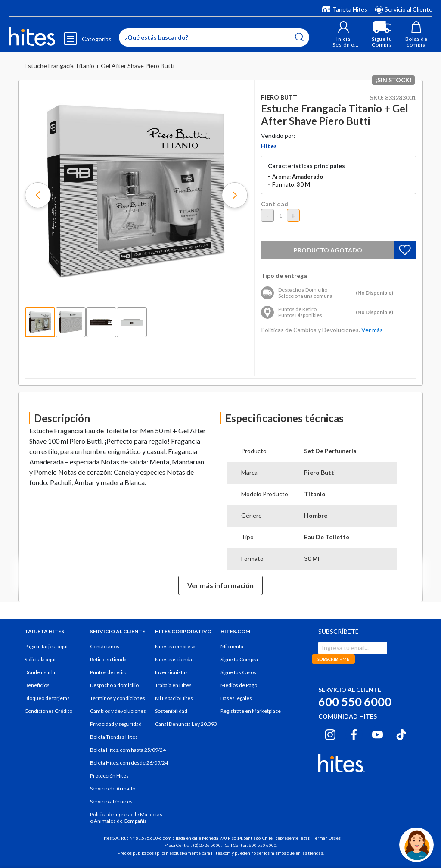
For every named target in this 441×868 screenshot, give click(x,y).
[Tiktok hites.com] (401, 733)
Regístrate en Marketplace (251, 711)
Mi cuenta (232, 646)
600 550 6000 (355, 702)
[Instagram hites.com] (330, 733)
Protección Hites (109, 776)
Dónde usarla (40, 672)
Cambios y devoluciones (118, 711)
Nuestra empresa (175, 646)
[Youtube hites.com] (377, 733)
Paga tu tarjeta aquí (46, 646)
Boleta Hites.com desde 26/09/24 (129, 763)
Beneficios (37, 685)
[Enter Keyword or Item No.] (214, 37)
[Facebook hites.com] (354, 733)
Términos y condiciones (118, 698)
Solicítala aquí (40, 659)
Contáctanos (105, 646)
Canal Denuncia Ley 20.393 (186, 724)
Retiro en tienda (108, 659)
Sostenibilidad (171, 711)
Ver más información (220, 585)
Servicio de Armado (113, 789)
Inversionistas (171, 672)
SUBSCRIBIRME (333, 659)
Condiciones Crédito (48, 711)
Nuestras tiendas (175, 659)
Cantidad (275, 204)
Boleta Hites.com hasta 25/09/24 (128, 750)
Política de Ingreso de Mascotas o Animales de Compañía (126, 818)
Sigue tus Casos (238, 672)
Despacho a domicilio (114, 685)
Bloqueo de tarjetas (47, 698)
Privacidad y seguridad (116, 724)
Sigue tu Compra (239, 659)
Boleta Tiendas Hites (114, 737)
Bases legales (236, 698)
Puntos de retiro (109, 672)
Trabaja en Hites (173, 685)
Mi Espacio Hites (174, 698)
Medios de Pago (239, 685)
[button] (343, 34)
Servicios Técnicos (111, 801)
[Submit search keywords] (299, 37)
